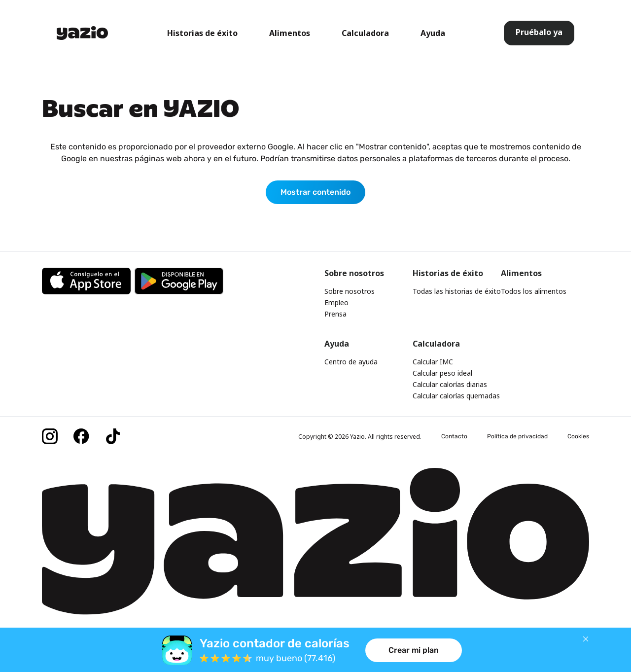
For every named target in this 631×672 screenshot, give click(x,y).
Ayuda (433, 33)
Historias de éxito (202, 33)
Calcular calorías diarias (450, 384)
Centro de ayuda (351, 362)
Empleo (336, 302)
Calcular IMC (433, 362)
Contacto (454, 436)
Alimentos (290, 33)
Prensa (335, 314)
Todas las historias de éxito (457, 291)
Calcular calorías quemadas (456, 396)
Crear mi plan (414, 650)
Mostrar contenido (315, 192)
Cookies (578, 436)
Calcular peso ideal (442, 373)
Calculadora (365, 33)
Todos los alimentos (534, 291)
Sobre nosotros (350, 291)
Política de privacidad (517, 436)
